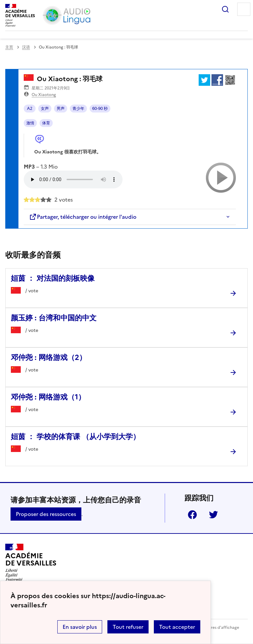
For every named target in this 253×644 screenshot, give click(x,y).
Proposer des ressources (46, 514)
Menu (244, 9)
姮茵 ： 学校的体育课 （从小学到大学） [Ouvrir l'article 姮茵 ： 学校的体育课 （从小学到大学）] (75, 437)
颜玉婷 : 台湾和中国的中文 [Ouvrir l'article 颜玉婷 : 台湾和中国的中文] (54, 318)
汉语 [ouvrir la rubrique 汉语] (26, 47)
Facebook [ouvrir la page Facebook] (192, 515)
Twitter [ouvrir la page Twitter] (213, 515)
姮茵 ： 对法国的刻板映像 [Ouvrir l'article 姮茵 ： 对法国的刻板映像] (53, 278)
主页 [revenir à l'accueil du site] (9, 47)
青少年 (78, 109)
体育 (46, 123)
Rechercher (225, 9)
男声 (61, 109)
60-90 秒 (100, 109)
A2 (30, 109)
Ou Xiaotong (44, 95)
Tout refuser (128, 627)
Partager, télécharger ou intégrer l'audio (83, 217)
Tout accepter (177, 627)
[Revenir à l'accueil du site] (31, 563)
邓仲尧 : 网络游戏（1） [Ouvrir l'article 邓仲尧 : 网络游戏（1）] (48, 397)
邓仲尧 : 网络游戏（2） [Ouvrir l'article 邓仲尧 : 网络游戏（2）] (49, 357)
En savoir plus (80, 627)
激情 (30, 123)
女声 (45, 109)
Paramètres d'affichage (217, 628)
